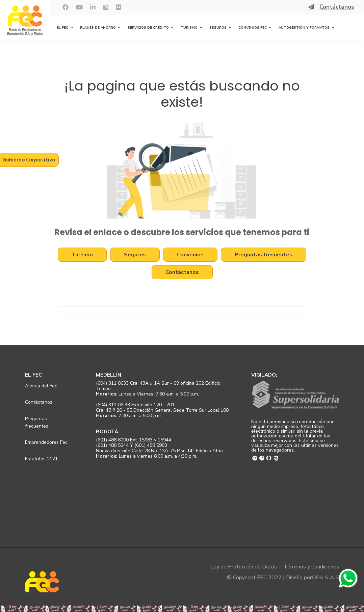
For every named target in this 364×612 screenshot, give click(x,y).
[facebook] (66, 7)
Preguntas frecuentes (264, 255)
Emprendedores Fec (46, 442)
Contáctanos (337, 7)
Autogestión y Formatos (304, 28)
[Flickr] (119, 7)
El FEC (62, 28)
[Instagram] (106, 7)
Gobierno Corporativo (29, 160)
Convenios (190, 255)
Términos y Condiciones (311, 567)
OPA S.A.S (325, 578)
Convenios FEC (253, 28)
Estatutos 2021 (41, 459)
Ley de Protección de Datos (244, 567)
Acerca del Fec (41, 386)
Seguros (218, 28)
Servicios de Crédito (148, 28)
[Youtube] (79, 7)
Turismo (189, 28)
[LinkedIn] (93, 7)
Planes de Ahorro (98, 28)
